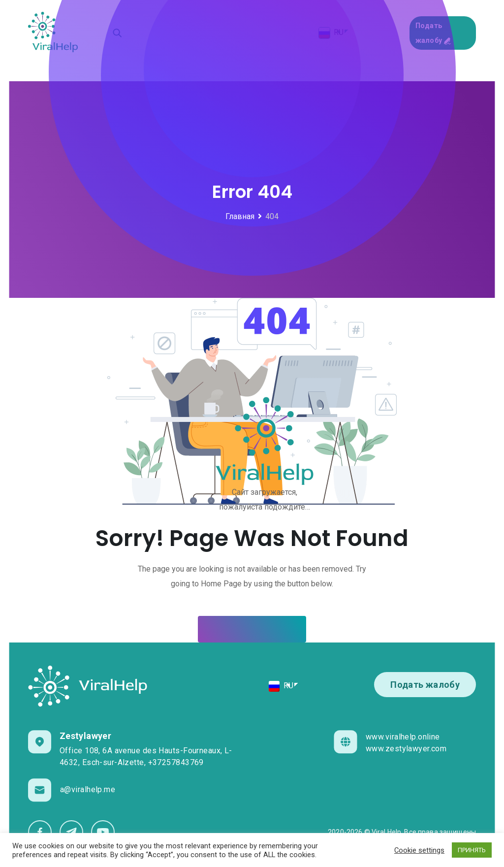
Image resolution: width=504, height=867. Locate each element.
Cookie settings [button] (419, 850)
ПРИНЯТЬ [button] (472, 850)
